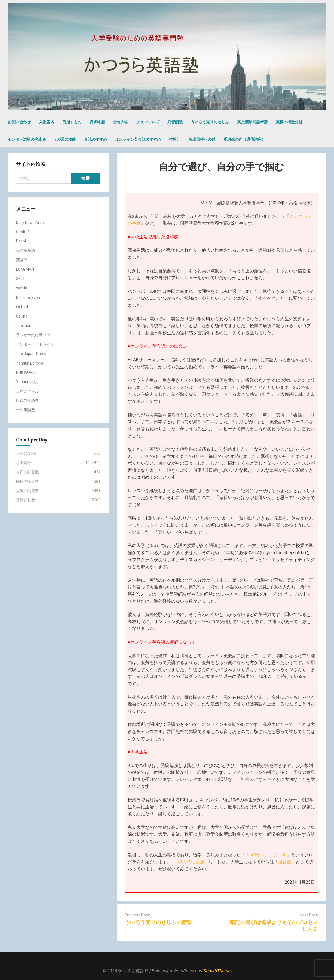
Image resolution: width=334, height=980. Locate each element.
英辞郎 (22, 260)
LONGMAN (25, 269)
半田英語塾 (26, 410)
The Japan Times (31, 354)
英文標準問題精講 (252, 122)
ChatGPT (24, 232)
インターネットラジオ (35, 344)
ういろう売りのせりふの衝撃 (158, 922)
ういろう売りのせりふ (210, 122)
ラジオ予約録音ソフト (35, 335)
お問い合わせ (19, 122)
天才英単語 (26, 251)
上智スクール (27, 391)
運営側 (285, 862)
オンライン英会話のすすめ (138, 139)
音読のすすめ (96, 139)
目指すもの (72, 122)
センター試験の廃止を (27, 139)
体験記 (175, 139)
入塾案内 (47, 122)
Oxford (22, 307)
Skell (20, 279)
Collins (22, 316)
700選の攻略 (65, 139)
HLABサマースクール (266, 855)
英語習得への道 (202, 139)
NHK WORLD (26, 372)
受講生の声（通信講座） (244, 139)
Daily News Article (31, 223)
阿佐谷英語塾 (27, 401)
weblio (22, 288)
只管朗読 (175, 122)
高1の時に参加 (190, 862)
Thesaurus (25, 326)
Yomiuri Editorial (30, 363)
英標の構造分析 (289, 122)
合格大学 (121, 122)
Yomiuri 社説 (27, 382)
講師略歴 (97, 122)
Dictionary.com (29, 297)
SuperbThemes (218, 971)
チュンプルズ (148, 122)
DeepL (22, 241)
